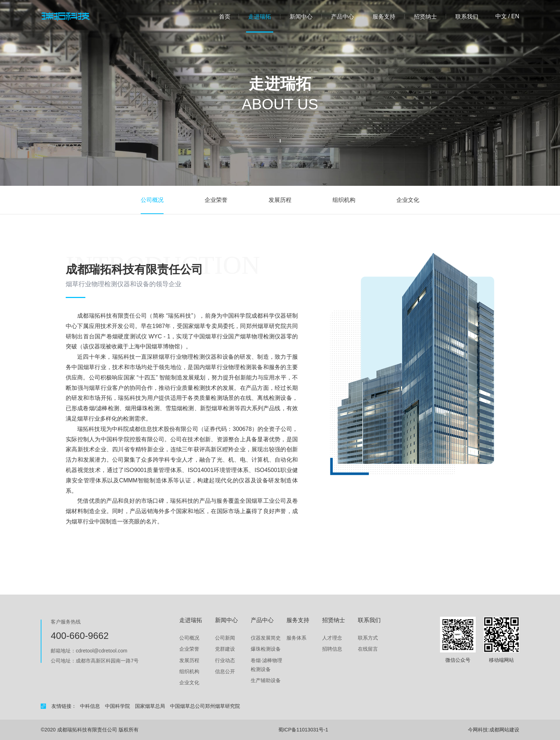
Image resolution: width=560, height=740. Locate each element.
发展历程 (280, 200)
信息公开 (225, 671)
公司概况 (152, 200)
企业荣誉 (216, 200)
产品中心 (342, 17)
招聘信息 (332, 649)
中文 (501, 16)
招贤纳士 (425, 17)
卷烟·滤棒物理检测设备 (266, 665)
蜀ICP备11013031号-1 (303, 730)
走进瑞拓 (260, 17)
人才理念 (332, 638)
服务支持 (384, 17)
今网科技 (478, 730)
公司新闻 (225, 638)
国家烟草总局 (150, 706)
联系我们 (467, 17)
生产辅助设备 (266, 680)
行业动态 (225, 660)
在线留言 (368, 649)
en (515, 16)
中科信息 (90, 706)
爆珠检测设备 (266, 649)
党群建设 (225, 649)
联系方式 (368, 638)
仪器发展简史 (266, 638)
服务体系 (296, 638)
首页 (225, 17)
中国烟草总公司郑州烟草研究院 (205, 706)
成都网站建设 (504, 730)
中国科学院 (117, 706)
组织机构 (344, 200)
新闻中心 (301, 17)
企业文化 (408, 200)
